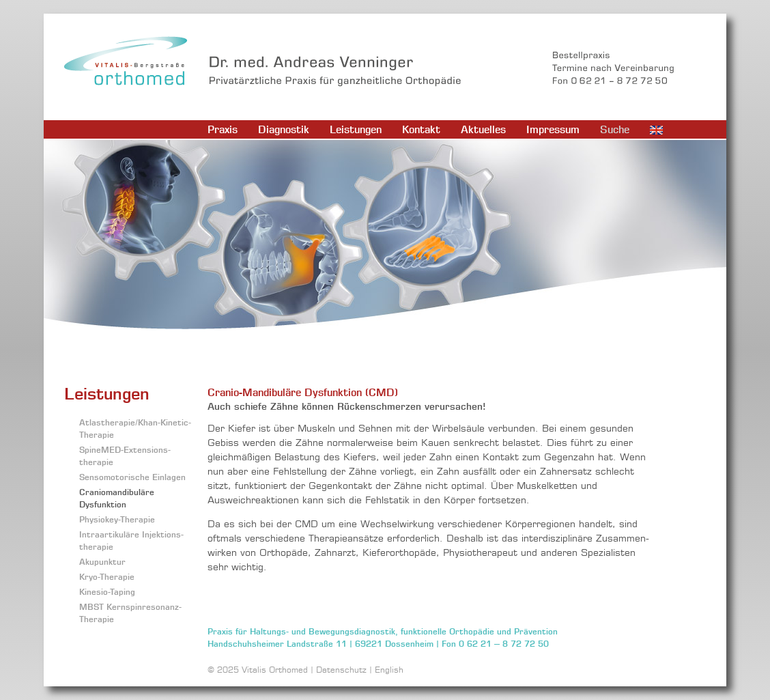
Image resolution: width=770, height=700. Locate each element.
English (389, 670)
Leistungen (356, 129)
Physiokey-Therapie (117, 519)
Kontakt (421, 129)
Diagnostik (284, 129)
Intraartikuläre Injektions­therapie (131, 541)
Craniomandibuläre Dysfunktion (117, 498)
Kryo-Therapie (107, 577)
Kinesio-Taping (107, 592)
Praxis (223, 129)
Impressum (553, 129)
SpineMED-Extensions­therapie (125, 456)
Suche (615, 129)
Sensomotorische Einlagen (132, 477)
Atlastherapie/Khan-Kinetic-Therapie (135, 429)
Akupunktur (102, 562)
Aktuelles (483, 129)
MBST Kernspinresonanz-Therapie (130, 613)
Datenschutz (341, 670)
